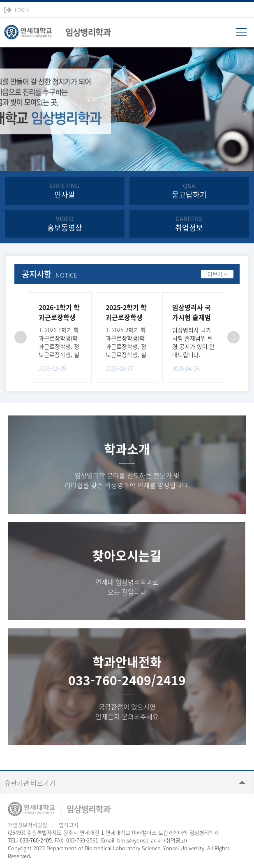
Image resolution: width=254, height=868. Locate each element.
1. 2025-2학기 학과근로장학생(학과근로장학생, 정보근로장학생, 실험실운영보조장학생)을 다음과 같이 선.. (127, 355)
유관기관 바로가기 (30, 783)
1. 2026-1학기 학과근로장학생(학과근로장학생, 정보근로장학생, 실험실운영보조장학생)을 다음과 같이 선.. (60, 355)
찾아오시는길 (127, 555)
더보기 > (217, 274)
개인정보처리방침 (28, 825)
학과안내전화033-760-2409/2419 (127, 671)
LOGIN (22, 10)
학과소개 (127, 449)
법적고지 (69, 825)
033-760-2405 (36, 840)
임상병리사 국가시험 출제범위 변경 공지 (192, 317)
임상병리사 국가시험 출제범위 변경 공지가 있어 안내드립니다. (193, 342)
